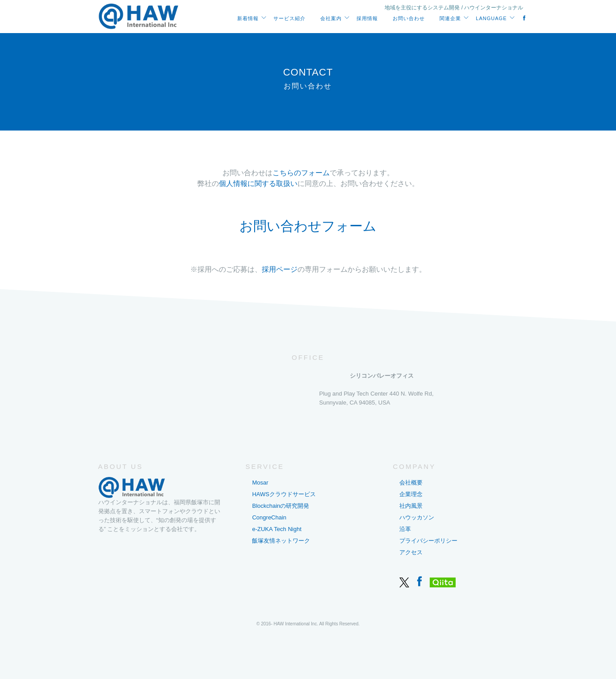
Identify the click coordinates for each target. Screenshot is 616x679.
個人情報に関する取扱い (258, 184)
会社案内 (331, 18)
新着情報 (248, 18)
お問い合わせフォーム (308, 226)
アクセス (411, 552)
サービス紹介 (289, 18)
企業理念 (411, 494)
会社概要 (411, 483)
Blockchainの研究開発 (281, 506)
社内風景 (411, 506)
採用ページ (280, 270)
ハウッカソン (417, 517)
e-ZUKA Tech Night (277, 529)
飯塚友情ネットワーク (281, 541)
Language (491, 18)
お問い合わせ (409, 18)
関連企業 (450, 18)
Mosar (260, 483)
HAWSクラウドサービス (284, 494)
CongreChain (269, 517)
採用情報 (367, 18)
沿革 (405, 529)
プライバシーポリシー (428, 541)
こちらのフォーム (301, 173)
